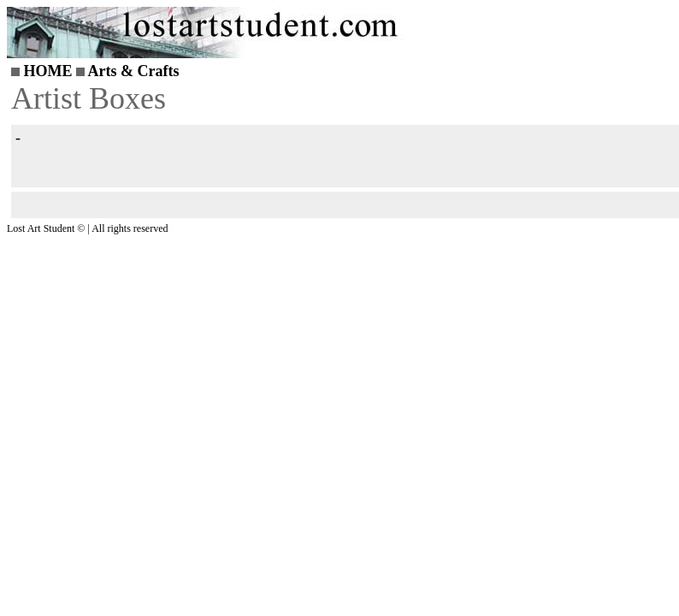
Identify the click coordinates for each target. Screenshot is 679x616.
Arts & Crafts (134, 71)
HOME (48, 71)
